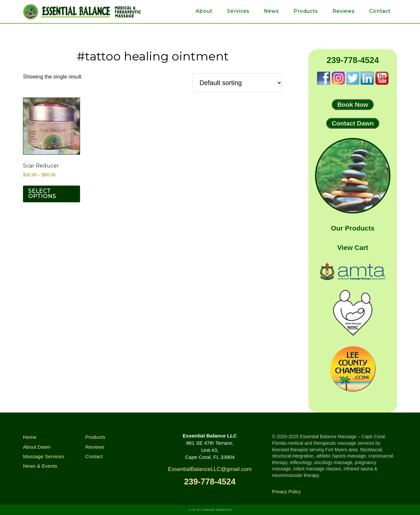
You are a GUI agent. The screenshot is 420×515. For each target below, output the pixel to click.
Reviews (95, 447)
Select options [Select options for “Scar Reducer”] (42, 194)
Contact (94, 456)
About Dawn (37, 447)
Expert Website (217, 510)
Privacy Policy (286, 492)
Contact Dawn (353, 123)
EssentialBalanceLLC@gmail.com (210, 469)
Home (30, 437)
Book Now (353, 105)
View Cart (353, 247)
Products (95, 437)
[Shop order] (237, 83)
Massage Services (44, 456)
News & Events (40, 466)
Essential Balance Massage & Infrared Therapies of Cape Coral (82, 11)
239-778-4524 (353, 60)
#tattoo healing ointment (153, 56)
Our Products (353, 228)
